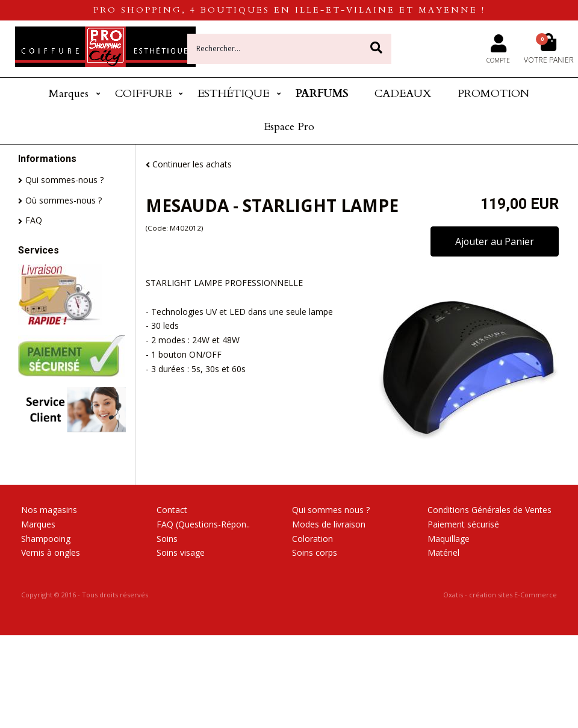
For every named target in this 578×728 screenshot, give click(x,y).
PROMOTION (493, 94)
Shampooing (46, 539)
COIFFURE (143, 94)
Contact (172, 510)
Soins (167, 539)
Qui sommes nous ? (331, 510)
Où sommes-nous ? (64, 200)
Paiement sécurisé (463, 524)
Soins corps (315, 552)
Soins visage (181, 552)
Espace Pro (289, 127)
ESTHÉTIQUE (233, 94)
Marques (69, 94)
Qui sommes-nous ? (64, 180)
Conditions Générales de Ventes (489, 510)
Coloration (312, 539)
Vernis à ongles (51, 552)
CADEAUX (403, 94)
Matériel (443, 552)
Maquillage (449, 539)
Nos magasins (49, 510)
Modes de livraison (329, 524)
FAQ (34, 220)
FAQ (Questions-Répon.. (203, 524)
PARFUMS (322, 94)
